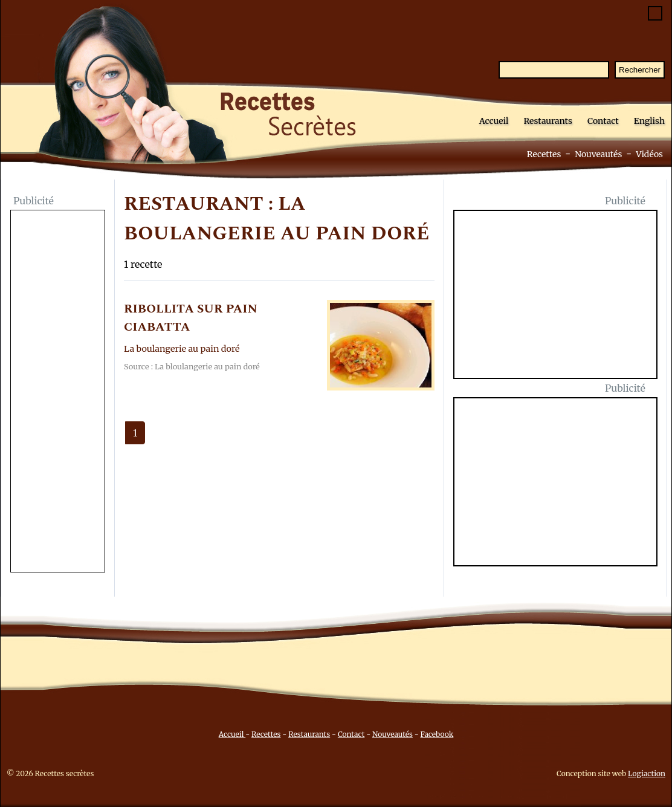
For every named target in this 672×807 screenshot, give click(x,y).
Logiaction (647, 773)
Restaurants (548, 121)
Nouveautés (598, 154)
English (649, 121)
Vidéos (649, 154)
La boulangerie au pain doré (182, 349)
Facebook (437, 734)
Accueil (494, 121)
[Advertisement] (58, 392)
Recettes (544, 154)
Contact (603, 121)
